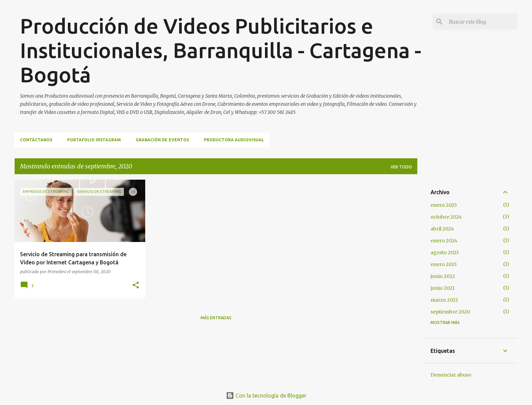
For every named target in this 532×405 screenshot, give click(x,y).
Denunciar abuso (451, 375)
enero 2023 (444, 264)
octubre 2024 (446, 217)
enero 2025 (444, 205)
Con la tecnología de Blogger (266, 396)
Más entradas (216, 318)
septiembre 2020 (450, 312)
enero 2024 (444, 241)
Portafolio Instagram (94, 140)
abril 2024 (442, 229)
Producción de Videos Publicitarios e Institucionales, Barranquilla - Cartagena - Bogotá (221, 50)
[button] (136, 286)
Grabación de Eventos (162, 140)
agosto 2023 (445, 252)
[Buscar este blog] (482, 22)
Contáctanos (36, 140)
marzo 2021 (444, 300)
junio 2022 (443, 276)
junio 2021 (443, 288)
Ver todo (401, 167)
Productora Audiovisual (234, 140)
